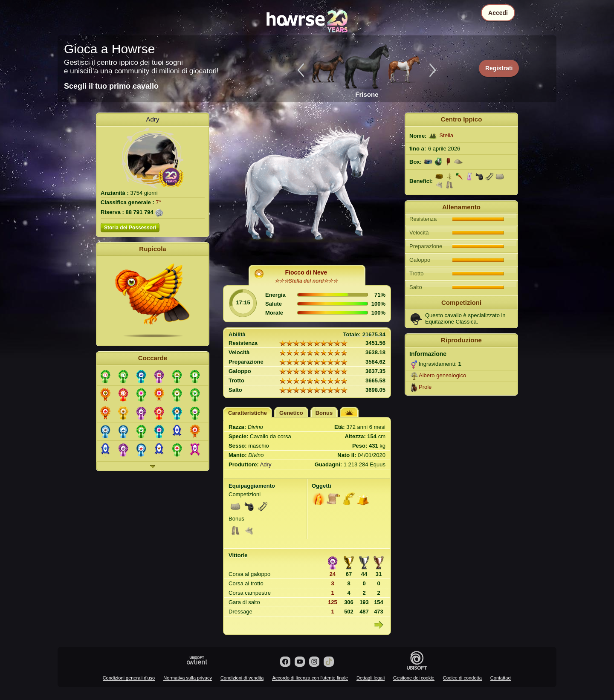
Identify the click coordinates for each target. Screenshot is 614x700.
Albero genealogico (442, 375)
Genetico (291, 413)
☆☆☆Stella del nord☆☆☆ (306, 281)
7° (158, 202)
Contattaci (501, 678)
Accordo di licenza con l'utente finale (310, 678)
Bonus (324, 413)
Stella (446, 135)
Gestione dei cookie (414, 678)
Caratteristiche (248, 413)
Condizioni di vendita (242, 678)
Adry (153, 119)
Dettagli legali (371, 678)
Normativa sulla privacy (188, 678)
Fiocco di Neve (306, 272)
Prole (425, 387)
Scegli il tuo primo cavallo (111, 86)
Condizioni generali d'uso (129, 678)
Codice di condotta (462, 678)
